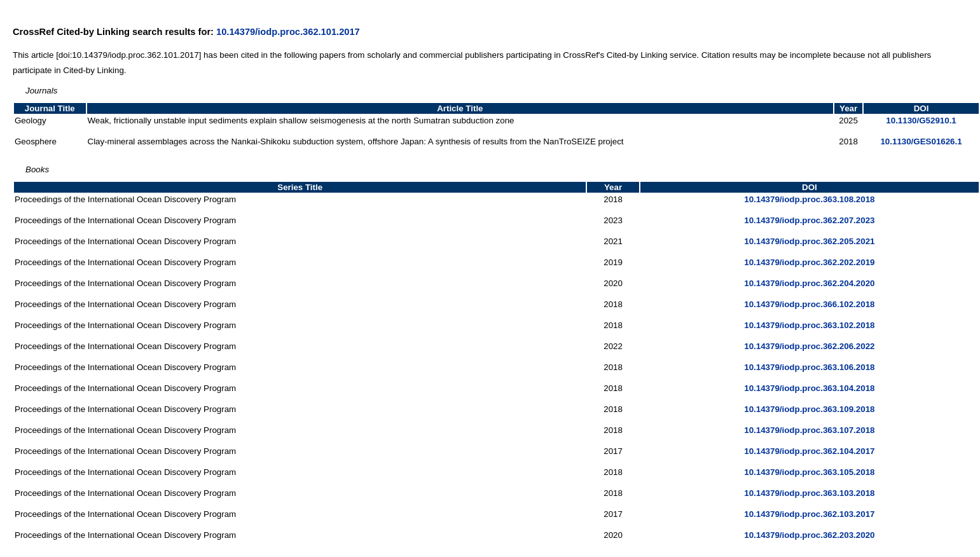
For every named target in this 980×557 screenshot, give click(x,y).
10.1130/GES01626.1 (921, 141)
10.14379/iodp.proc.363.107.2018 (809, 430)
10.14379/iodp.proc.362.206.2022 (809, 346)
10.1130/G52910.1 (921, 120)
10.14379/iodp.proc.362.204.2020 (809, 283)
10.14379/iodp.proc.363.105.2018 (809, 472)
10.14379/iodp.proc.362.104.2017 (809, 451)
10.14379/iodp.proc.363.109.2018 (809, 409)
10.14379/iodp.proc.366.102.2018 (809, 304)
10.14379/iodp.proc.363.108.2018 (809, 199)
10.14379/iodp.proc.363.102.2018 (809, 325)
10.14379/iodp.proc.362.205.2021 (809, 241)
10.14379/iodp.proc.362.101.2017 (288, 32)
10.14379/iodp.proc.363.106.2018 (809, 367)
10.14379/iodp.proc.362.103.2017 (809, 514)
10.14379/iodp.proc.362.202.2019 (809, 262)
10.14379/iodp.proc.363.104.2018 (809, 388)
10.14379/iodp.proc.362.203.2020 (809, 535)
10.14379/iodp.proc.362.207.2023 (809, 220)
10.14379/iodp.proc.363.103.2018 (809, 493)
